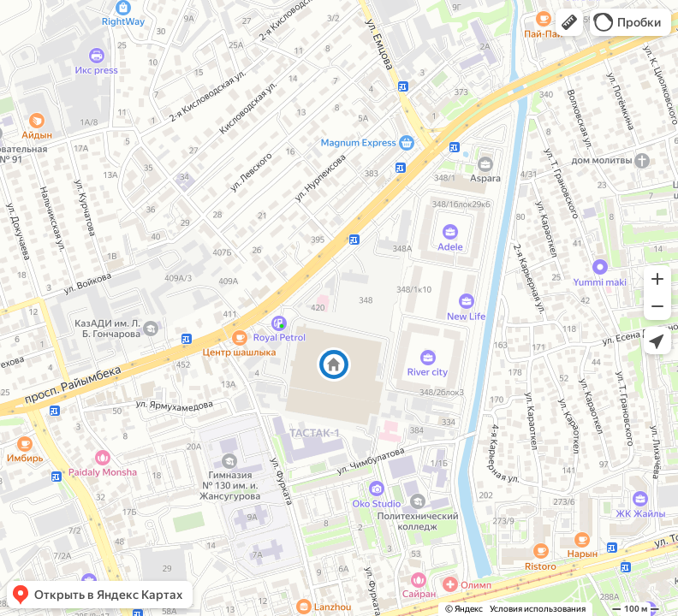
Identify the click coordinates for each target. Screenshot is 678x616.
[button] (569, 22)
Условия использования (538, 609)
